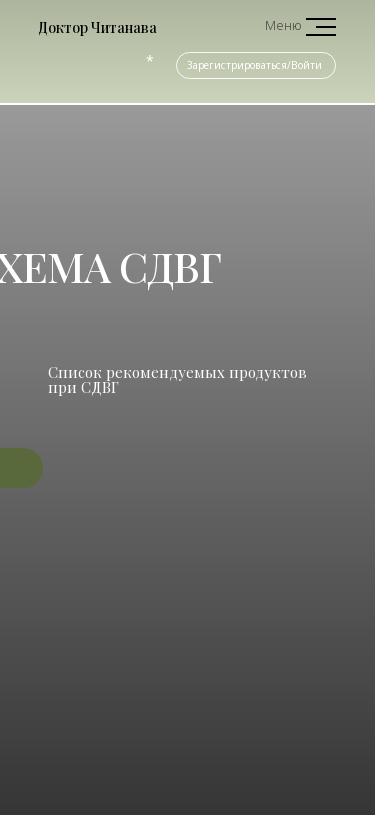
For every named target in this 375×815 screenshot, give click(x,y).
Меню (283, 25)
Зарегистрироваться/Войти (254, 65)
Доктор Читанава (97, 27)
